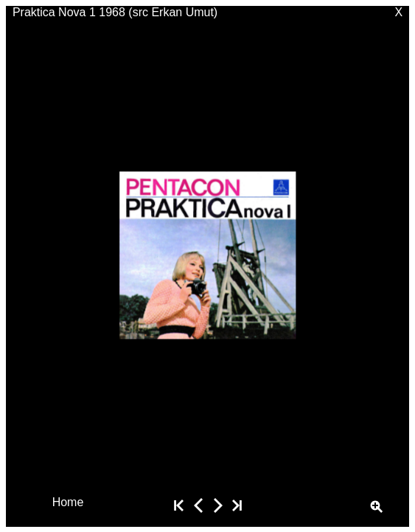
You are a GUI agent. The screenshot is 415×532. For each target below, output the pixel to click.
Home (68, 501)
